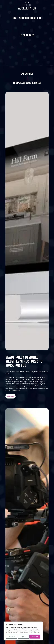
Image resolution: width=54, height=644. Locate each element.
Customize (12, 636)
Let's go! (10, 396)
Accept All (35, 636)
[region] (23, 631)
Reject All (23, 636)
